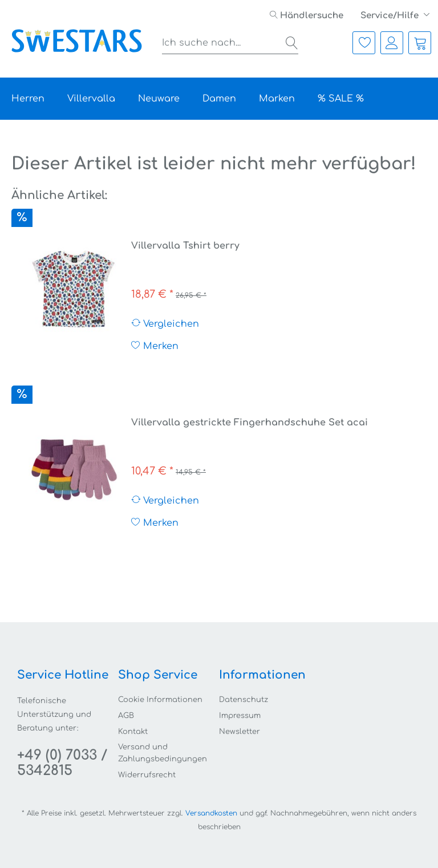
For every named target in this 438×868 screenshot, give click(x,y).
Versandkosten (211, 813)
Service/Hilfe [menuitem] (391, 16)
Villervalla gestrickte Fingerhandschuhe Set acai (250, 423)
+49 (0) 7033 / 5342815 (62, 763)
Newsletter (240, 732)
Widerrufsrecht (147, 775)
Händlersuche (307, 16)
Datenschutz (244, 700)
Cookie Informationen (160, 700)
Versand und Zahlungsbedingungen (163, 753)
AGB (126, 716)
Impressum (240, 716)
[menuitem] (307, 16)
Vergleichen (165, 324)
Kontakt (133, 732)
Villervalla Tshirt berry (185, 246)
